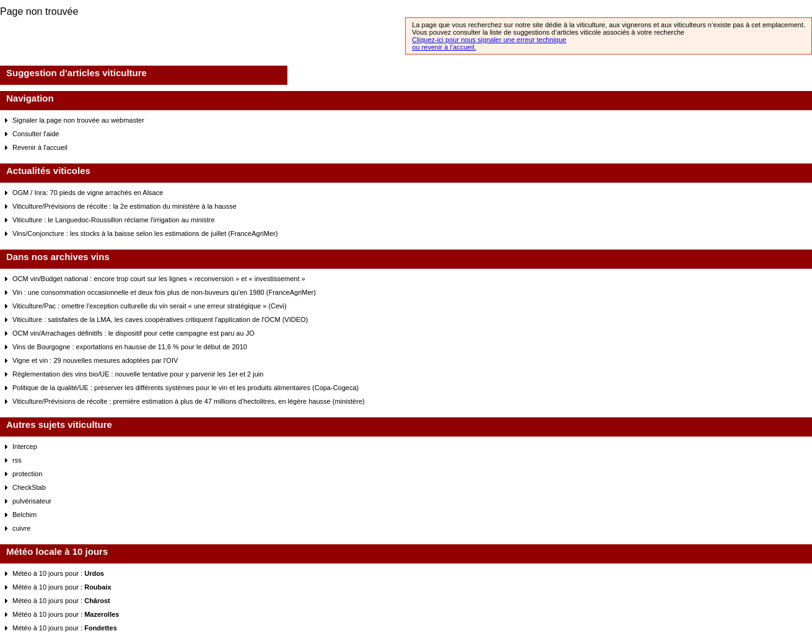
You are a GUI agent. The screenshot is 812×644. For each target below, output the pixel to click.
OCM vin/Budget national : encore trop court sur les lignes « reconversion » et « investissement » (159, 279)
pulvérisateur (32, 501)
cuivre (21, 528)
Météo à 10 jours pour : (58, 573)
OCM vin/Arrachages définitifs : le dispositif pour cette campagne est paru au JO (133, 333)
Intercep (25, 446)
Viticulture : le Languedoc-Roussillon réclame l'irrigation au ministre (114, 220)
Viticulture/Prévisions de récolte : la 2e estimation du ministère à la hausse (124, 206)
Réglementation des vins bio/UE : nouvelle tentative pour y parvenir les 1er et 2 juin (138, 374)
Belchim (24, 515)
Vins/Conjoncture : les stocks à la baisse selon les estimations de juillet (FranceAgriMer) (145, 233)
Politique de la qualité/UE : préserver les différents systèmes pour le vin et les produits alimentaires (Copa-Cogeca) (186, 388)
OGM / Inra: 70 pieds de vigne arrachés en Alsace (88, 193)
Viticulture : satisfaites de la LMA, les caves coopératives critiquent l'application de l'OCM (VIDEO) (160, 320)
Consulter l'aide (36, 134)
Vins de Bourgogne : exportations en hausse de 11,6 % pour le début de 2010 (130, 347)
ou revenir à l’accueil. (444, 47)
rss (17, 460)
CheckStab (29, 487)
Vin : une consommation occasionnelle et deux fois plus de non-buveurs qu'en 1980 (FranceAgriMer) (164, 292)
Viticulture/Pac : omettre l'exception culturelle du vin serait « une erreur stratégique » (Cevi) (150, 306)
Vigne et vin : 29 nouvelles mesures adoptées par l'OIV (95, 360)
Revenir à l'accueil (40, 147)
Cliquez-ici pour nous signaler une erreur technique (489, 40)
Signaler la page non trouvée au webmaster (78, 120)
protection (27, 474)
